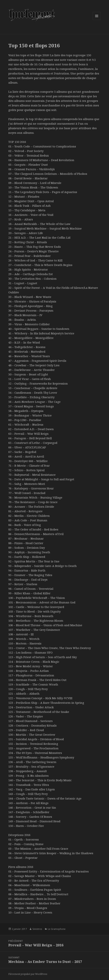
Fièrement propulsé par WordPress (28, 974)
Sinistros (37, 929)
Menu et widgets (97, 20)
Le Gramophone (57, 929)
